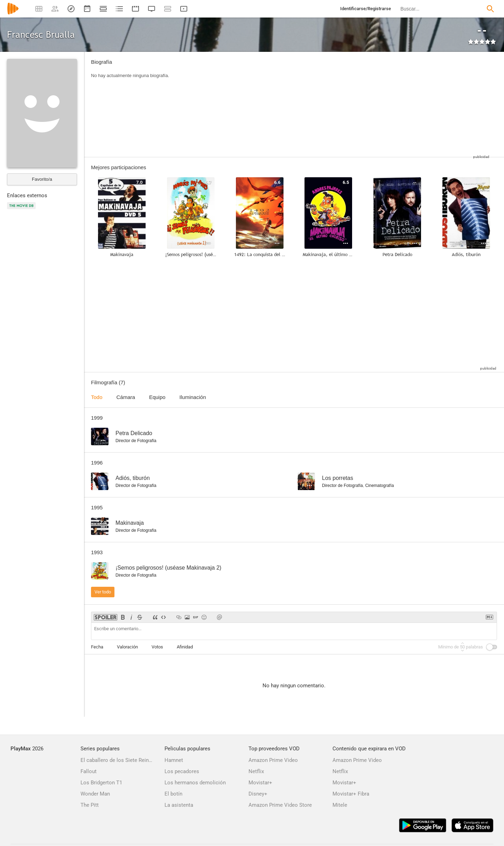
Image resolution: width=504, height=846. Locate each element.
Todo (97, 397)
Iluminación (193, 397)
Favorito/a (42, 179)
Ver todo (103, 592)
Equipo (157, 397)
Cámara (126, 397)
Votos (157, 647)
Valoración (127, 647)
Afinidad (185, 647)
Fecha (97, 647)
